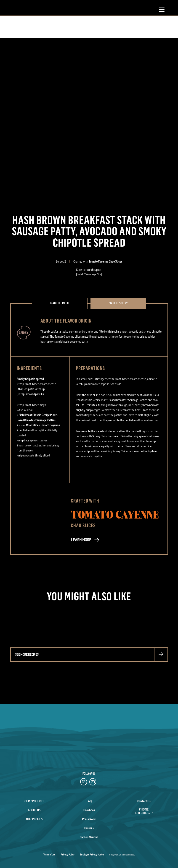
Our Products (34, 801)
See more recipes (27, 655)
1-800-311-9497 (144, 813)
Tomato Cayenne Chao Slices (106, 261)
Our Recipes (34, 819)
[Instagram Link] (84, 783)
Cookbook (89, 810)
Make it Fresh (60, 303)
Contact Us (144, 801)
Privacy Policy (68, 854)
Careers (89, 828)
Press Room (89, 819)
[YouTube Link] (93, 783)
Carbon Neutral (89, 837)
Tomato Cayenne (115, 514)
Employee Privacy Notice (92, 854)
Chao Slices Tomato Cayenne (43, 425)
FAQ (89, 801)
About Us (34, 810)
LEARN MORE (81, 540)
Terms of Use (49, 854)
